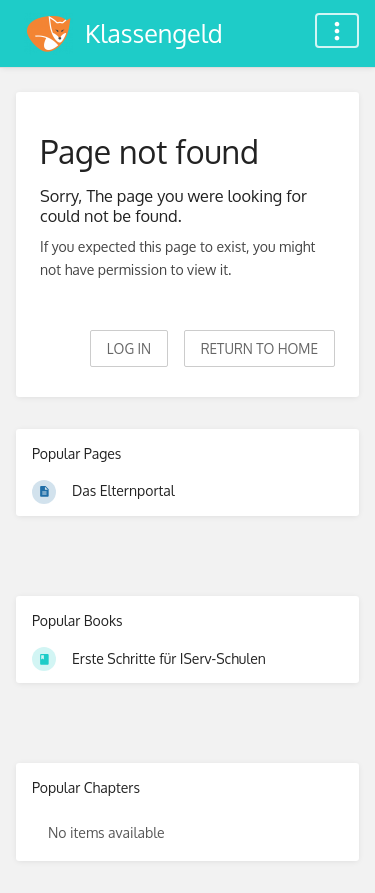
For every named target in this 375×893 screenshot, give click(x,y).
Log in (129, 348)
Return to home (259, 348)
